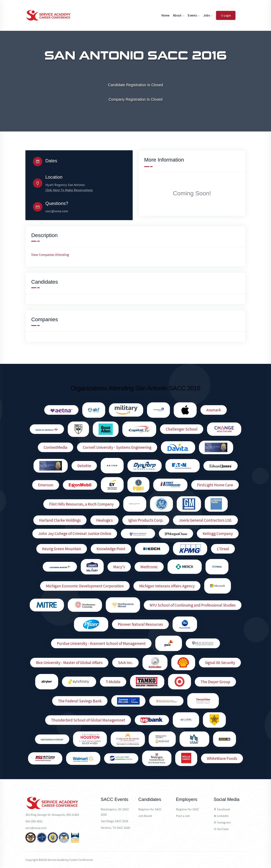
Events (194, 15)
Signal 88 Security (220, 663)
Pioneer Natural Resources (140, 624)
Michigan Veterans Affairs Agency (167, 586)
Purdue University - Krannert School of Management (101, 643)
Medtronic (149, 567)
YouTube (221, 829)
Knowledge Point (111, 549)
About (179, 15)
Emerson (46, 485)
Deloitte (84, 466)
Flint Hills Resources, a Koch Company (81, 504)
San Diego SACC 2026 (114, 821)
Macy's (119, 567)
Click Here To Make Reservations (69, 190)
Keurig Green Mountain (62, 549)
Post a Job (183, 816)
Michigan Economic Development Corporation (85, 586)
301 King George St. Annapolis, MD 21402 (52, 815)
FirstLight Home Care (215, 485)
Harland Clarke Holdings (60, 520)
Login (226, 15)
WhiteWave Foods (222, 758)
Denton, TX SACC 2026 (115, 828)
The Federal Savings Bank (80, 701)
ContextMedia (56, 447)
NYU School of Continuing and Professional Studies (193, 605)
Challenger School (182, 429)
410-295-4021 (34, 821)
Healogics (104, 520)
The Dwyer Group (215, 682)
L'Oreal (223, 549)
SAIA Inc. (125, 663)
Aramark (214, 410)
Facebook (222, 809)
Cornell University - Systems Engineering (117, 447)
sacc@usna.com (57, 211)
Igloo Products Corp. (146, 520)
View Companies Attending (50, 255)
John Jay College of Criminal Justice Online (75, 533)
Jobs (208, 15)
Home (165, 15)
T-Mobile (113, 682)
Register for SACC (150, 809)
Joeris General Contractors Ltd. (205, 520)
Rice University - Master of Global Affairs (69, 663)
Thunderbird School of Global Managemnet (88, 720)
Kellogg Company (218, 533)
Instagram (222, 822)
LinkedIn (221, 816)
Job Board (145, 816)
